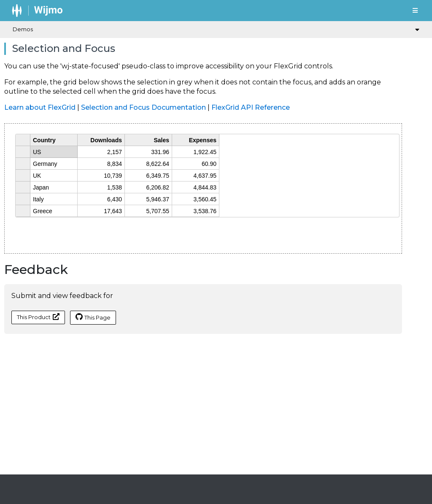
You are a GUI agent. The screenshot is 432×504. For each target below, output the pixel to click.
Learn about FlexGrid (40, 107)
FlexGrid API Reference (251, 107)
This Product (38, 317)
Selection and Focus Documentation (143, 107)
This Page (93, 317)
